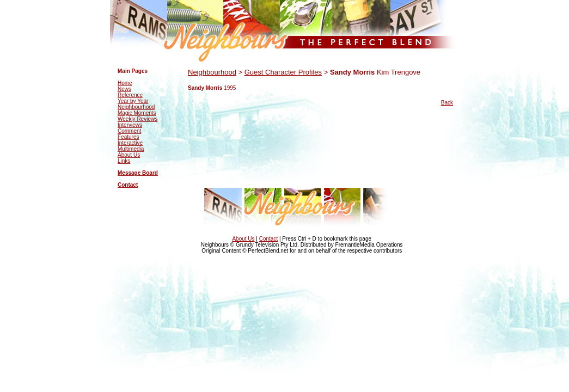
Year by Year (133, 101)
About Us (129, 155)
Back (447, 103)
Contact (128, 185)
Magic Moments (137, 113)
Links (124, 161)
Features (128, 137)
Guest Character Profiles (283, 72)
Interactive (130, 143)
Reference (130, 95)
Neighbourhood (136, 107)
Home (125, 83)
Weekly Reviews (137, 119)
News (124, 89)
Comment (129, 131)
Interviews (130, 125)
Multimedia (131, 149)
